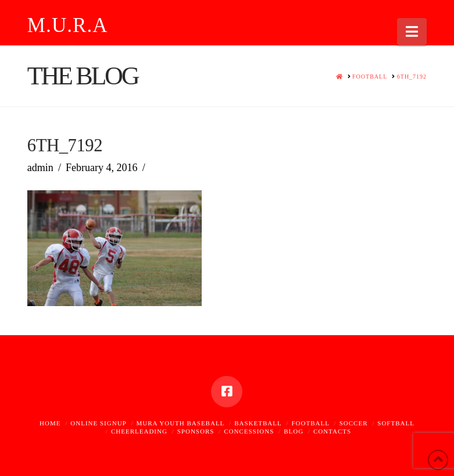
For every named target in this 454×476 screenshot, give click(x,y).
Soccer (354, 423)
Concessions (249, 431)
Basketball (258, 423)
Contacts (332, 431)
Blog (294, 431)
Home (50, 423)
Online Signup (98, 423)
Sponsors (196, 431)
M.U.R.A (68, 25)
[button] (412, 32)
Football (310, 423)
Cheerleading (139, 431)
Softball (396, 423)
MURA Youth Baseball (181, 423)
